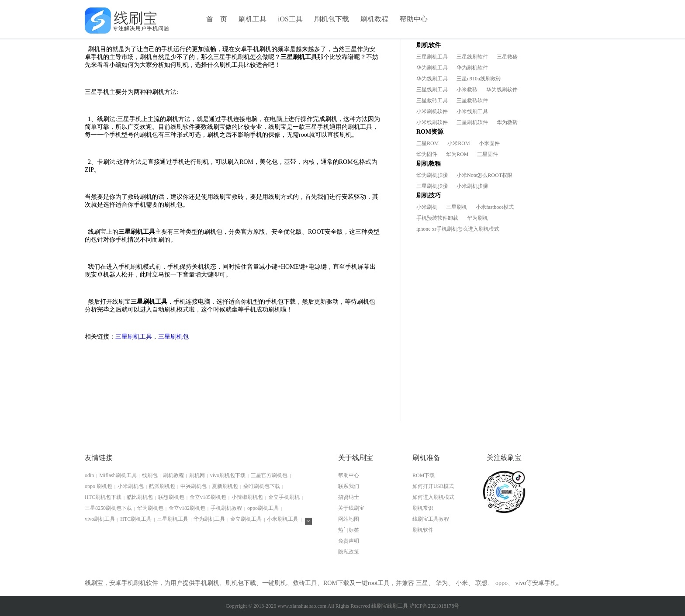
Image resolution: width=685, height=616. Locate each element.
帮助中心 (414, 19)
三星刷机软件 (472, 122)
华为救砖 (507, 122)
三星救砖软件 (472, 100)
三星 (422, 583)
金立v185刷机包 (208, 497)
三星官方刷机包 (269, 475)
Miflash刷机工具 (118, 475)
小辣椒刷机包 (247, 497)
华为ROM (457, 154)
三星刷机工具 (134, 337)
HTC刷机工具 (136, 519)
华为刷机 (477, 218)
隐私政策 (349, 552)
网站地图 (349, 519)
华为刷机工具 (432, 68)
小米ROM (458, 143)
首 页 (217, 19)
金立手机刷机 (284, 497)
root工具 (379, 583)
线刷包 (150, 475)
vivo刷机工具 (100, 519)
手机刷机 (207, 583)
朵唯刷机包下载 (262, 486)
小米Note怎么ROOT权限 (484, 175)
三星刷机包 (173, 337)
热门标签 (349, 530)
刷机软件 (423, 530)
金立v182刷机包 (187, 508)
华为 (442, 583)
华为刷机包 (150, 508)
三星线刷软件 (472, 57)
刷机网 (197, 475)
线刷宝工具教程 (431, 519)
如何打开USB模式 (433, 486)
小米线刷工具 (472, 111)
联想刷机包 (171, 497)
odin (89, 475)
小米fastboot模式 (495, 207)
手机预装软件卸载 (437, 218)
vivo (521, 583)
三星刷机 (457, 207)
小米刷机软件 (432, 111)
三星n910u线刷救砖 (479, 79)
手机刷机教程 (226, 508)
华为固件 (427, 154)
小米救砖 (467, 90)
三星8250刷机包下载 (108, 508)
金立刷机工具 (246, 519)
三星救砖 (507, 57)
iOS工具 (290, 19)
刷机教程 (374, 19)
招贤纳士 (349, 497)
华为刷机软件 (472, 68)
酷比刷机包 (140, 497)
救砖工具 (305, 583)
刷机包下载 (332, 19)
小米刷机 (427, 207)
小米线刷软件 (432, 122)
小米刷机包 (131, 486)
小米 (462, 583)
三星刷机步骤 (432, 186)
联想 (481, 583)
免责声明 (349, 541)
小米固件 (489, 143)
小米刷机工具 (283, 519)
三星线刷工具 (432, 90)
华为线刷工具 (432, 79)
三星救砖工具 (432, 100)
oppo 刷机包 (99, 486)
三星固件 (488, 154)
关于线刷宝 (351, 508)
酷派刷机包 (162, 486)
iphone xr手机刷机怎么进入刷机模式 (458, 229)
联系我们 (349, 486)
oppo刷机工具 (263, 508)
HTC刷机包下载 (103, 497)
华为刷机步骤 (432, 175)
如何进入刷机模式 (433, 497)
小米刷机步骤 (472, 186)
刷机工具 (253, 19)
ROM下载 (424, 475)
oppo (502, 583)
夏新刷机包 (225, 486)
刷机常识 (423, 508)
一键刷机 (274, 583)
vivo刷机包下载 (228, 475)
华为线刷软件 (502, 90)
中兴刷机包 (194, 486)
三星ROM (427, 143)
